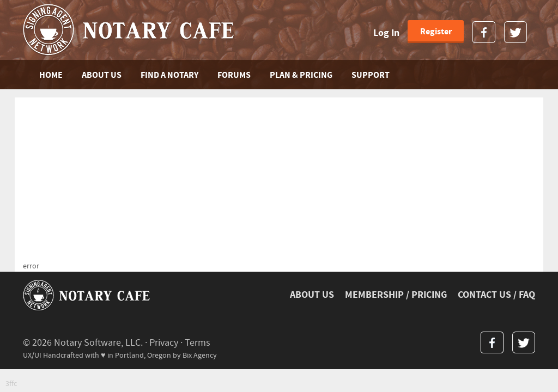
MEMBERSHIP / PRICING (396, 295)
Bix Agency (200, 355)
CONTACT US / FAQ (496, 295)
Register (436, 32)
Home (51, 75)
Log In (386, 33)
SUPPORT (371, 75)
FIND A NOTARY (169, 75)
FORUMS (234, 75)
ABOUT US (102, 75)
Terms (198, 343)
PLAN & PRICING (301, 75)
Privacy (164, 343)
